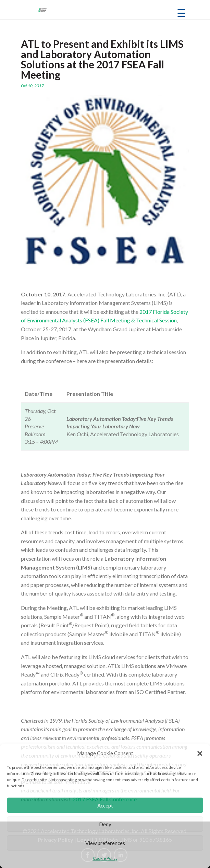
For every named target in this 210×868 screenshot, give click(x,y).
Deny (105, 824)
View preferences (105, 843)
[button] (200, 753)
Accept (105, 805)
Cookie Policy (105, 858)
